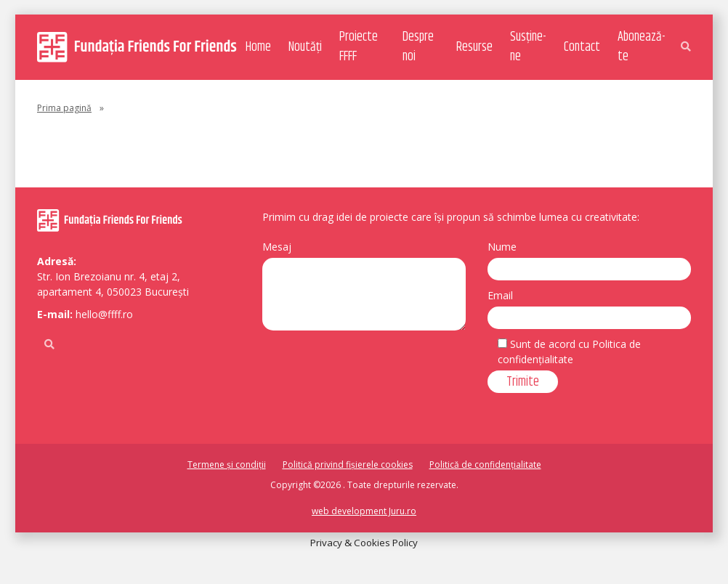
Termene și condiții (227, 465)
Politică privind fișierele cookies (348, 465)
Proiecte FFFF (359, 47)
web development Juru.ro (364, 511)
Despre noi (418, 47)
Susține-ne (528, 47)
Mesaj (277, 247)
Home (258, 47)
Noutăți (305, 47)
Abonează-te (641, 47)
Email (500, 295)
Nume (502, 247)
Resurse (474, 47)
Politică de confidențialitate (485, 465)
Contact (582, 47)
